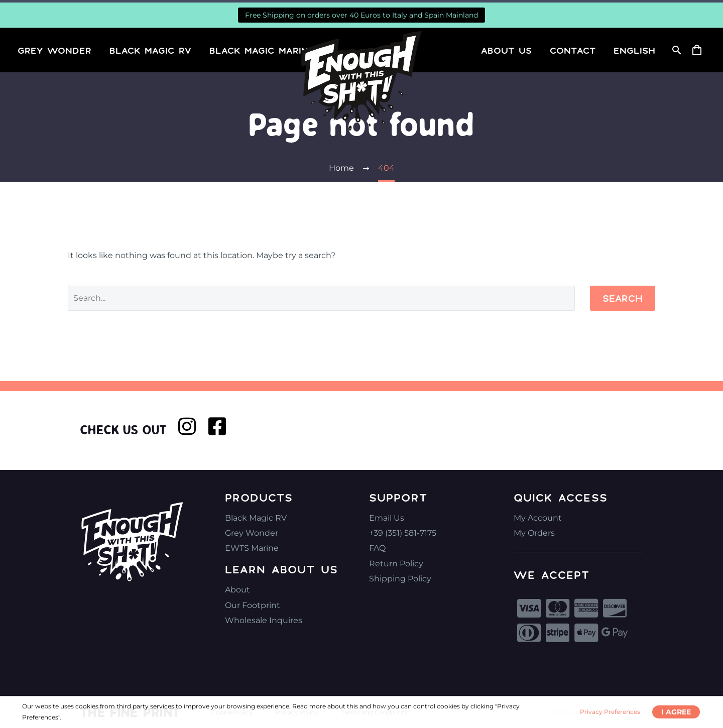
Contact (573, 50)
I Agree (676, 712)
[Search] (676, 50)
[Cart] (701, 50)
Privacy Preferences (610, 712)
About (237, 590)
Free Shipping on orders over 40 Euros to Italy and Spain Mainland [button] (361, 15)
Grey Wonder (54, 50)
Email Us (387, 518)
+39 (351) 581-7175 (403, 533)
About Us (506, 50)
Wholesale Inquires (264, 620)
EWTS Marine (252, 548)
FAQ (377, 548)
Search (623, 298)
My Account (538, 518)
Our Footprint (253, 605)
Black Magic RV (150, 50)
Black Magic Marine (262, 50)
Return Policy (396, 564)
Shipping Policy (400, 579)
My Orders (534, 533)
